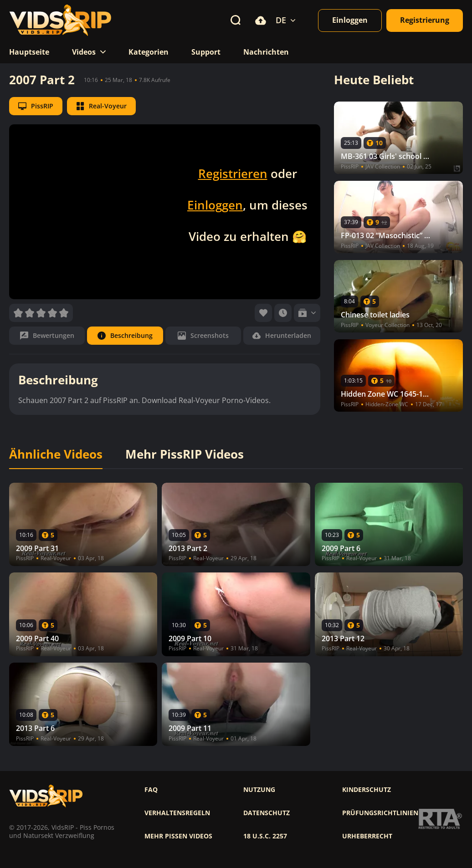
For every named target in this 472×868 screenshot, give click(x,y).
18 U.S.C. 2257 (265, 836)
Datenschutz (267, 813)
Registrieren (233, 174)
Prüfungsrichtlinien (380, 813)
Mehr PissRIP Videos (185, 454)
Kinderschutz (367, 790)
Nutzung (259, 790)
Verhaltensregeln (177, 813)
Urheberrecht (367, 836)
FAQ (151, 790)
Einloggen (215, 205)
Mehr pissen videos (178, 836)
